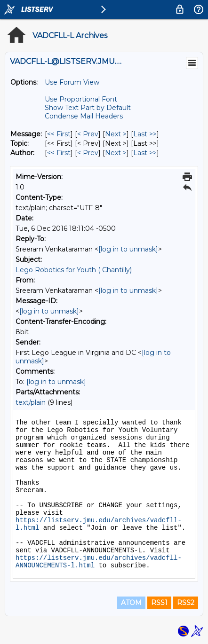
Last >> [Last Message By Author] (145, 153)
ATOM (131, 603)
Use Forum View (72, 82)
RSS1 (159, 603)
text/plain (31, 402)
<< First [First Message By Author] (59, 153)
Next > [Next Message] (116, 134)
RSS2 (186, 603)
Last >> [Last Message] (145, 134)
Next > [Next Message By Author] (116, 153)
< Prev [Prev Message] (88, 134)
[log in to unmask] (128, 249)
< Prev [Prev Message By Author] (88, 153)
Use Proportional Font (81, 99)
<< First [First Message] (59, 134)
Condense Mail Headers (84, 116)
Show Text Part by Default (88, 108)
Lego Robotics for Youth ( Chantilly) (74, 270)
